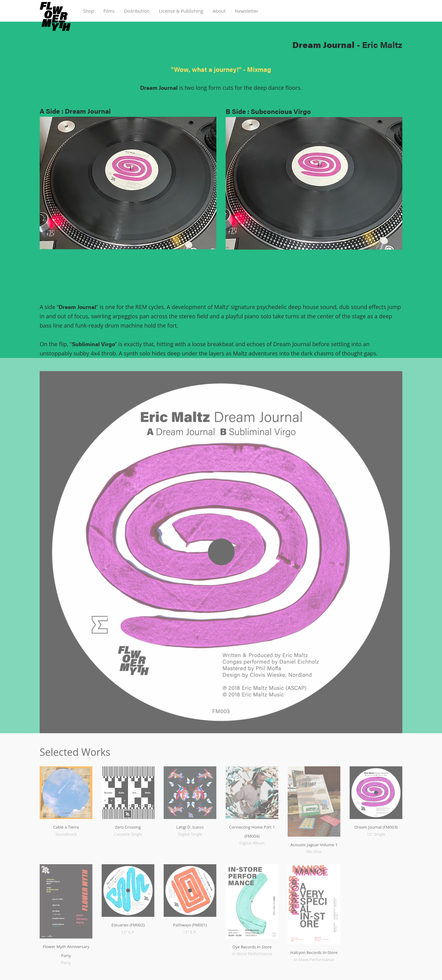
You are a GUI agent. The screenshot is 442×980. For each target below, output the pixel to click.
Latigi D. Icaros (190, 827)
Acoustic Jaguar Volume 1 (314, 845)
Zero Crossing (128, 827)
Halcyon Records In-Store (314, 952)
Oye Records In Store (252, 947)
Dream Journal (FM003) (376, 827)
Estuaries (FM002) (128, 925)
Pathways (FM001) (190, 925)
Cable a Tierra (66, 827)
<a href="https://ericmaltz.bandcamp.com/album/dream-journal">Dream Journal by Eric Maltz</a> (128, 281)
